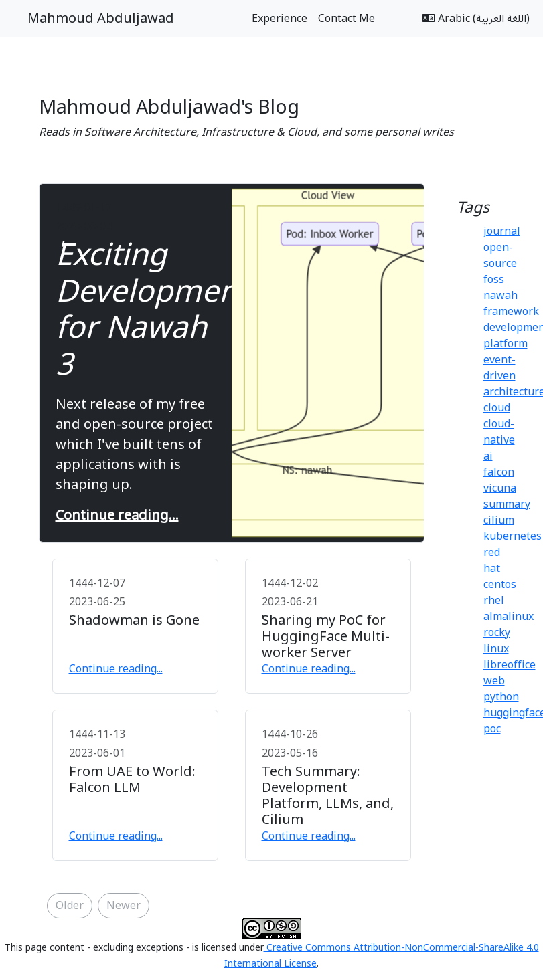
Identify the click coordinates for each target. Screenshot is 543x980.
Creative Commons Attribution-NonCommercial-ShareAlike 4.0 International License (382, 956)
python (501, 697)
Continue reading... (117, 516)
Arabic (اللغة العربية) (476, 19)
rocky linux (497, 641)
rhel (494, 601)
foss (494, 280)
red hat (492, 561)
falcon (499, 472)
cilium (499, 520)
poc (492, 729)
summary (507, 504)
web (494, 681)
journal (502, 231)
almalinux (509, 617)
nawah (500, 296)
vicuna (500, 488)
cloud (497, 408)
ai (488, 456)
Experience (280, 19)
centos (500, 585)
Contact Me (346, 19)
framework (511, 312)
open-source (500, 256)
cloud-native (499, 432)
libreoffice (510, 665)
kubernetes (513, 536)
